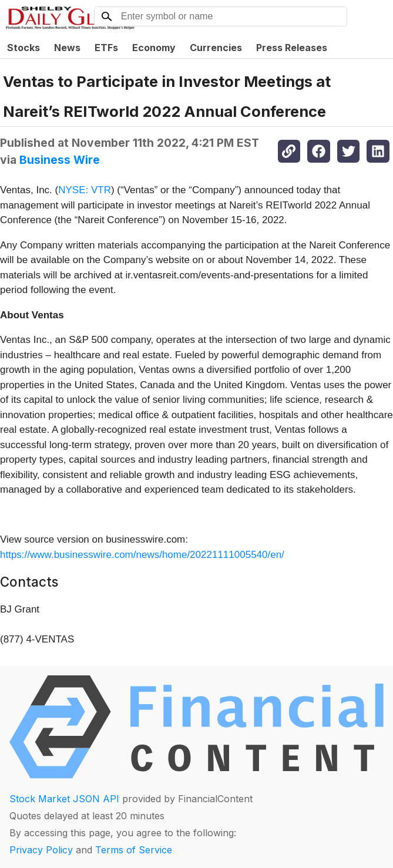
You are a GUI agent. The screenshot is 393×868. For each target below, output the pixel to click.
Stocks (23, 48)
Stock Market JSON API (64, 799)
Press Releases (292, 48)
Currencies (216, 48)
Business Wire (60, 160)
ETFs (106, 48)
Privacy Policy (41, 850)
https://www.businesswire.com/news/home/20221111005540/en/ (142, 555)
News (67, 48)
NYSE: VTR (85, 190)
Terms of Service (134, 850)
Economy (154, 48)
